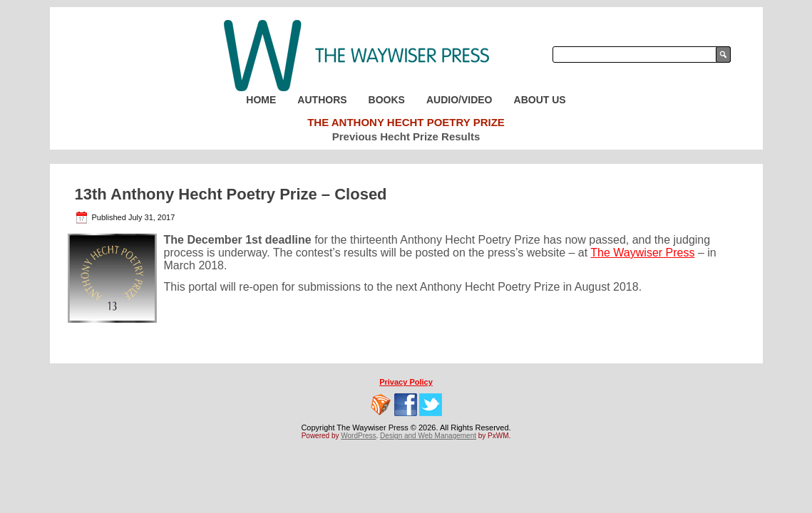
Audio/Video (459, 100)
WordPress (358, 436)
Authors (322, 100)
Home (261, 100)
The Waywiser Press (642, 253)
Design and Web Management (428, 436)
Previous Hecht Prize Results (406, 136)
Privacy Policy (406, 382)
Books (387, 100)
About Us (540, 100)
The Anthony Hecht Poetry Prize (406, 122)
